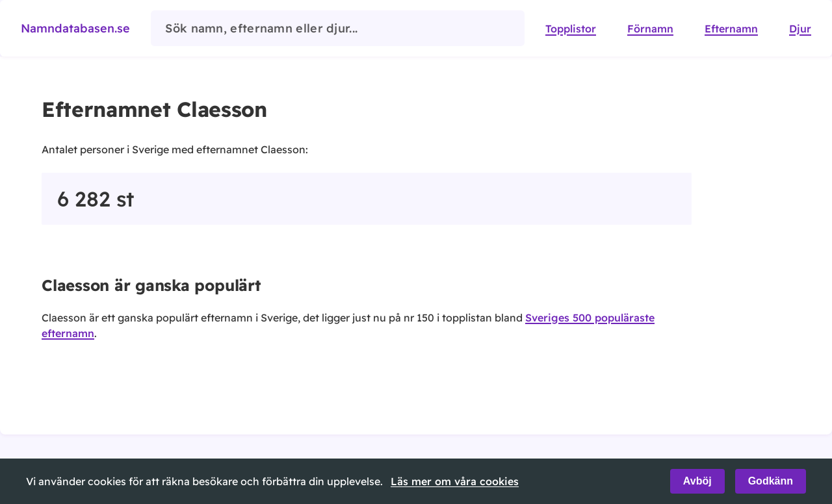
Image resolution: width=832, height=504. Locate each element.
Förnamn (650, 29)
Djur (800, 29)
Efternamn (731, 29)
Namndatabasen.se (75, 28)
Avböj (697, 481)
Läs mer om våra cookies (455, 481)
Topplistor (571, 29)
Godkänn (771, 481)
